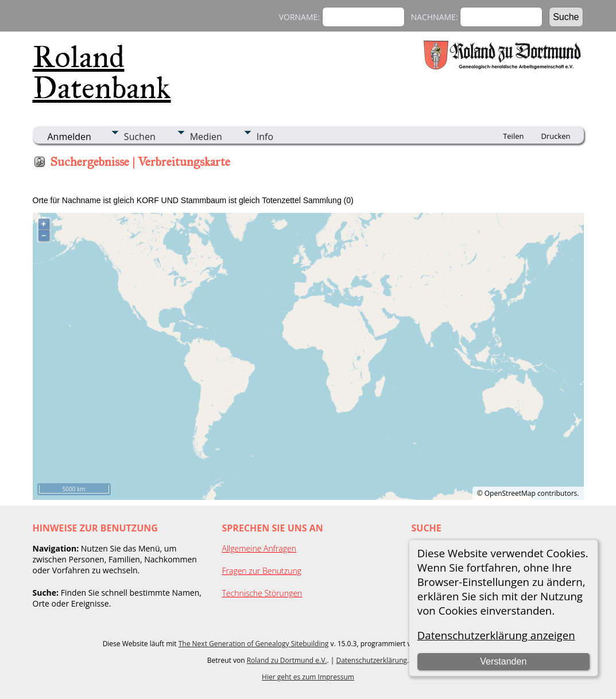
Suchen (140, 137)
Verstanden (503, 661)
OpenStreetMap (510, 493)
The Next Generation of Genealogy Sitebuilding (254, 644)
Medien (206, 137)
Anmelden (69, 137)
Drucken (555, 136)
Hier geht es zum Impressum (308, 677)
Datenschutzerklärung (371, 660)
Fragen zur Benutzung (262, 571)
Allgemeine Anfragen (259, 548)
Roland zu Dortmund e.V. (287, 660)
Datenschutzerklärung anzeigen (496, 635)
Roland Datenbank (102, 72)
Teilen (513, 136)
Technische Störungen (262, 593)
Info (265, 137)
